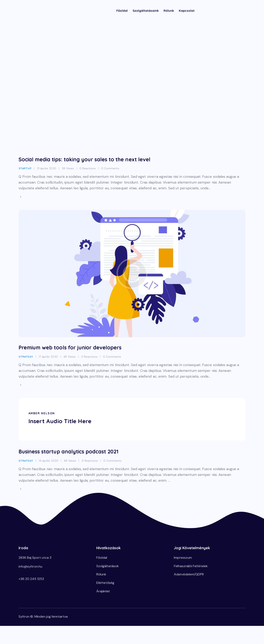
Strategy (26, 359)
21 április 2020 (47, 169)
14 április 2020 (49, 465)
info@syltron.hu (30, 573)
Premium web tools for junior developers (89, 350)
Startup (25, 169)
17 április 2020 (48, 359)
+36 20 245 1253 (31, 586)
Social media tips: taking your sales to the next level (108, 159)
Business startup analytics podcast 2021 (87, 456)
